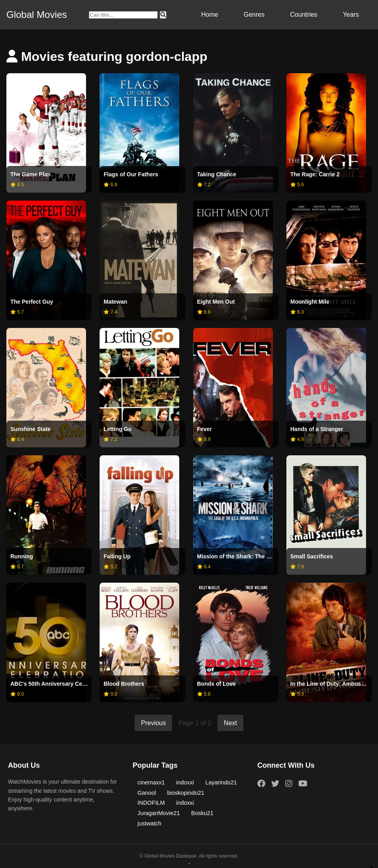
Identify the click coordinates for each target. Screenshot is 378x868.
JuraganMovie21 (159, 813)
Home (210, 15)
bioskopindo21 (186, 793)
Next (230, 723)
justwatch (149, 823)
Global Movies (37, 15)
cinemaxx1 (151, 782)
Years (351, 15)
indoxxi (185, 782)
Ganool (147, 793)
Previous (153, 723)
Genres (254, 15)
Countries (304, 15)
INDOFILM (151, 803)
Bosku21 (202, 813)
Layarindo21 (221, 782)
